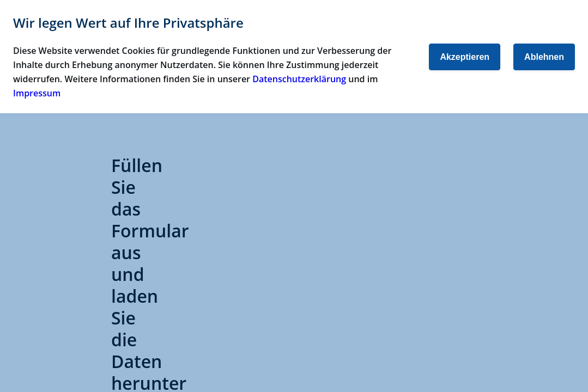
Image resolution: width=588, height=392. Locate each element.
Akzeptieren (465, 57)
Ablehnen (544, 57)
